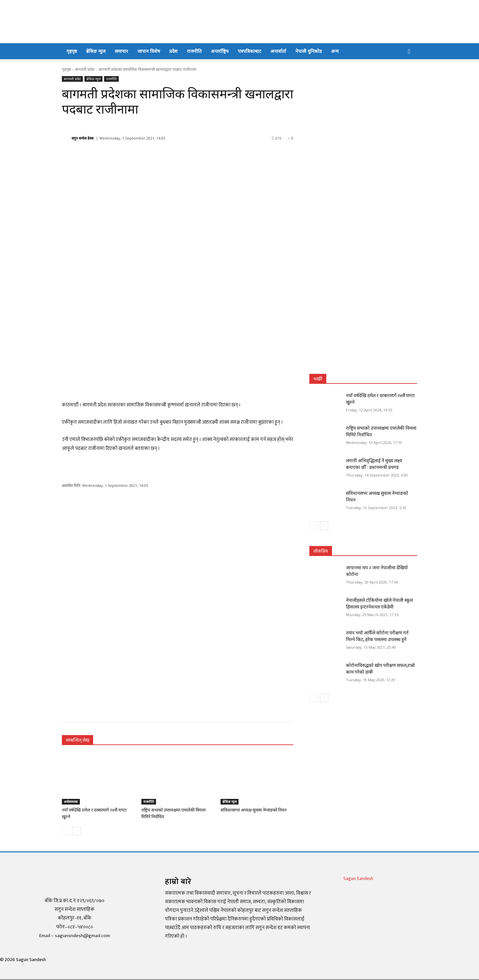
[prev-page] (66, 831)
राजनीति (194, 51)
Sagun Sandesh (358, 878)
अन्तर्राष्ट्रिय (220, 51)
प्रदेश (173, 51)
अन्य (335, 51)
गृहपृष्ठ (72, 51)
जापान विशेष (149, 51)
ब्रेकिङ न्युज (96, 51)
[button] (409, 52)
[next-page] (77, 831)
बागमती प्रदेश (85, 69)
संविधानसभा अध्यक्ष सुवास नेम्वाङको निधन (253, 810)
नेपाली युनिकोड (309, 51)
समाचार (121, 51)
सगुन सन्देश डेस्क (82, 138)
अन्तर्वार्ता (278, 51)
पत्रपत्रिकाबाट (249, 51)
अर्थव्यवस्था (71, 802)
